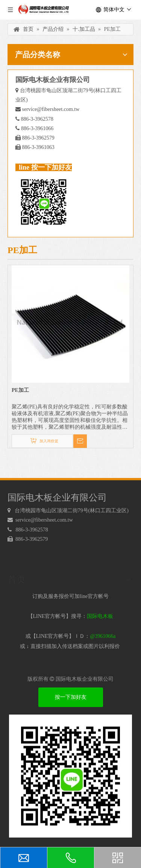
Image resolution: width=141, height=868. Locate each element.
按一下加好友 (71, 697)
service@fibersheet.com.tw (51, 109)
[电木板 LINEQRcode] (70, 776)
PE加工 (20, 390)
